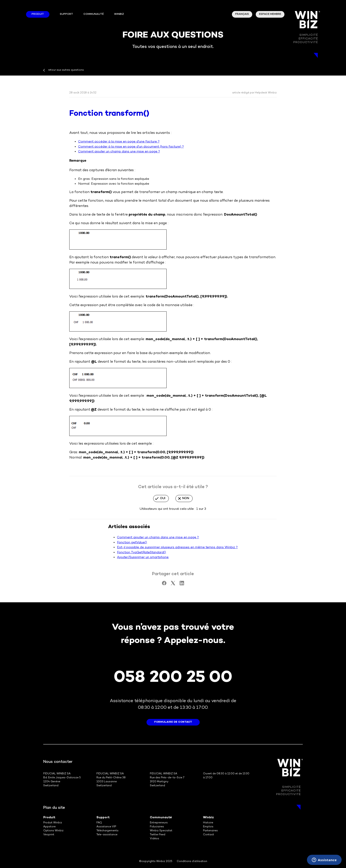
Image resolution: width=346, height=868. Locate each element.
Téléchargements (107, 831)
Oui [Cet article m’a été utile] (163, 498)
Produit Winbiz (53, 823)
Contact (209, 835)
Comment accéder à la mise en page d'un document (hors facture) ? (131, 147)
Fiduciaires (157, 827)
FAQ (99, 823)
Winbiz (208, 818)
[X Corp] (173, 584)
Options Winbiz (53, 831)
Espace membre (270, 14)
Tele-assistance (107, 835)
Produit (38, 14)
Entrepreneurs (159, 823)
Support (66, 14)
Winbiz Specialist (161, 831)
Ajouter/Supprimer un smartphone (143, 557)
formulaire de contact (173, 722)
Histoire (208, 823)
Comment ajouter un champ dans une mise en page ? (119, 152)
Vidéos (154, 839)
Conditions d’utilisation (192, 861)
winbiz (119, 14)
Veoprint (49, 835)
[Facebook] (164, 584)
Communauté (94, 14)
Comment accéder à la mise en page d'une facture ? (119, 142)
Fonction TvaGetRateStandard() (141, 552)
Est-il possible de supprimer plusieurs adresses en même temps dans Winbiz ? (177, 547)
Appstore (49, 827)
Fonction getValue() (132, 542)
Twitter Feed (158, 835)
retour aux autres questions (66, 70)
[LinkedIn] (182, 584)
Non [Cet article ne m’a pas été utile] (186, 498)
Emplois (208, 827)
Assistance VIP (106, 827)
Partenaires (210, 831)
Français (242, 14)
